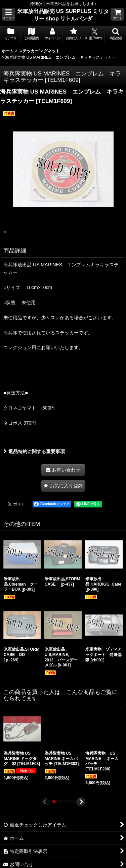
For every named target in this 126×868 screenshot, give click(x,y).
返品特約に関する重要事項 (34, 451)
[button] (8, 14)
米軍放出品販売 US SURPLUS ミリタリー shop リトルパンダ (63, 15)
